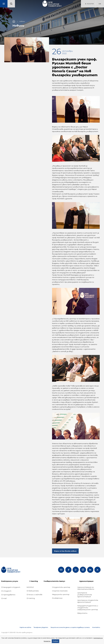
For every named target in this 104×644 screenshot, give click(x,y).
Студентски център (61, 587)
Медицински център (61, 594)
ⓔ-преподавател (8, 595)
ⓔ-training (31, 598)
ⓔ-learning (34, 581)
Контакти (96, 627)
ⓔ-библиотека (33, 591)
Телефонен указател (41, 627)
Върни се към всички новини (65, 551)
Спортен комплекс (60, 591)
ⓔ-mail (4, 598)
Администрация (86, 581)
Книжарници (57, 598)
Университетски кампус (54, 581)
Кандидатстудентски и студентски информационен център (88, 608)
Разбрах (55, 641)
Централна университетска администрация (85, 595)
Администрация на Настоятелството (86, 588)
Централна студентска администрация (88, 601)
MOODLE (30, 587)
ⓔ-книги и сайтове (34, 595)
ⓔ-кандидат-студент (11, 587)
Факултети (82, 613)
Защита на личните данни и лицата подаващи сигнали (70, 627)
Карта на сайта (25, 627)
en (100, 4)
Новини (22, 21)
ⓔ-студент (6, 591)
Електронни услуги (10, 581)
